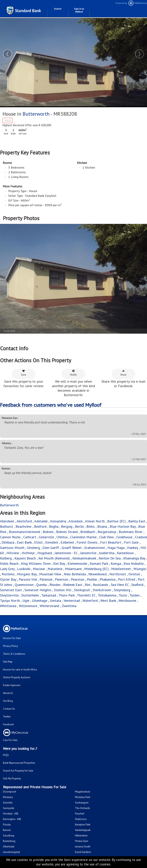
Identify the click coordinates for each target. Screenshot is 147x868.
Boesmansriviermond (24, 532)
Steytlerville (9, 595)
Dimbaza (8, 542)
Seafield (137, 585)
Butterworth (36, 114)
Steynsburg (122, 590)
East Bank (24, 542)
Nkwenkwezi (98, 574)
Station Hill (63, 590)
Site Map (8, 662)
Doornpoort (10, 792)
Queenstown (24, 585)
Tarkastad (49, 595)
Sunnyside (9, 808)
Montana (8, 797)
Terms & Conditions (14, 654)
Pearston (78, 579)
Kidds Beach (9, 563)
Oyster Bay (8, 579)
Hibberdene (81, 836)
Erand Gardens (83, 852)
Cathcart (30, 537)
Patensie (46, 579)
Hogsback (45, 553)
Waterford (90, 601)
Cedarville (46, 537)
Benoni (7, 830)
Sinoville (8, 803)
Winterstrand (49, 606)
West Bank (108, 601)
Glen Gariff (51, 548)
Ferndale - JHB (11, 814)
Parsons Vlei (28, 579)
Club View (106, 537)
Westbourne (128, 601)
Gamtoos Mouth (12, 548)
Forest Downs (87, 542)
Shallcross (81, 819)
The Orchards (82, 808)
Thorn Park (67, 595)
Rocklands (101, 585)
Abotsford (24, 521)
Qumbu (42, 585)
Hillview (13, 553)
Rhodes (55, 585)
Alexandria (58, 521)
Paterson (62, 579)
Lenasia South (83, 847)
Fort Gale (131, 542)
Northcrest (118, 574)
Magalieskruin (83, 792)
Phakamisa (108, 579)
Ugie (26, 601)
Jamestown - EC (66, 553)
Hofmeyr (28, 553)
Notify (73, 373)
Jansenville (88, 553)
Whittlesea (8, 606)
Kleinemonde (78, 563)
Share (123, 373)
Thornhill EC (86, 595)
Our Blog (8, 701)
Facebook (8, 724)
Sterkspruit (82, 590)
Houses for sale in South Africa (20, 670)
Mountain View (50, 574)
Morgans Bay (27, 574)
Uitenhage (40, 601)
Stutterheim (30, 595)
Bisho (91, 526)
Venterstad (72, 601)
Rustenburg (9, 841)
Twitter (7, 717)
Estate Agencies (12, 685)
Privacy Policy (10, 646)
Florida (7, 825)
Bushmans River (131, 532)
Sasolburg (9, 836)
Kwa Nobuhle (134, 563)
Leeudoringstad (11, 852)
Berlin (79, 526)
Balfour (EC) (116, 521)
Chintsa (62, 537)
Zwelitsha (69, 606)
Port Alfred (127, 579)
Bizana (102, 526)
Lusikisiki (24, 569)
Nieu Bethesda (75, 574)
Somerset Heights (38, 590)
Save (24, 373)
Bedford (40, 526)
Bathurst (6, 526)
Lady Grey (7, 569)
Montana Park (83, 797)
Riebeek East (73, 585)
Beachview (24, 526)
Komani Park (99, 563)
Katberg (6, 558)
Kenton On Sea (110, 558)
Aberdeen (7, 521)
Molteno (8, 574)
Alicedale (76, 521)
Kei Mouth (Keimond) (54, 558)
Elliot (38, 542)
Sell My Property (12, 779)
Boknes (48, 532)
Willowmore (28, 606)
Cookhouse (124, 537)
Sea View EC (120, 585)
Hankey (133, 548)
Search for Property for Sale (18, 771)
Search (58, 9)
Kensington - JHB (12, 819)
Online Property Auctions (17, 677)
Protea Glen (82, 841)
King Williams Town (36, 563)
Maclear (39, 569)
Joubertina (107, 553)
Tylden (135, 595)
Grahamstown (95, 548)
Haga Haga (116, 548)
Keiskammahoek (84, 558)
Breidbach (88, 532)
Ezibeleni (67, 542)
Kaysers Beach (25, 558)
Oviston (134, 574)
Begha (54, 526)
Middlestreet (121, 569)
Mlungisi (140, 569)
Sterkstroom (102, 590)
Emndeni (52, 542)
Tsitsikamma (107, 595)
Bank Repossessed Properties (19, 763)
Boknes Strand (67, 532)
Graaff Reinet (72, 548)
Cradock (141, 537)
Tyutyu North (10, 601)
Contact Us (9, 709)
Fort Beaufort (111, 542)
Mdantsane (73, 569)
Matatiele (55, 569)
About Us (8, 693)
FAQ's (6, 755)
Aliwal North (95, 521)
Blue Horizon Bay (123, 526)
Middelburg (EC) (96, 569)
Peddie (92, 579)
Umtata (55, 601)
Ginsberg (33, 548)
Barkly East (137, 521)
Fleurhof (80, 814)
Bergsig (67, 526)
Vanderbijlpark (83, 830)
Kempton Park (83, 825)
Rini (88, 585)
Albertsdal (9, 847)
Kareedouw (125, 553)
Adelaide (41, 521)
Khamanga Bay (134, 558)
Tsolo (123, 595)
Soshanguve (82, 803)
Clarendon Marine (83, 537)
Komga (116, 563)
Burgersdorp (107, 532)
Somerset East (11, 590)
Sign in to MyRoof (79, 10)
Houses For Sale (12, 638)
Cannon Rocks (10, 537)
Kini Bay (59, 563)
